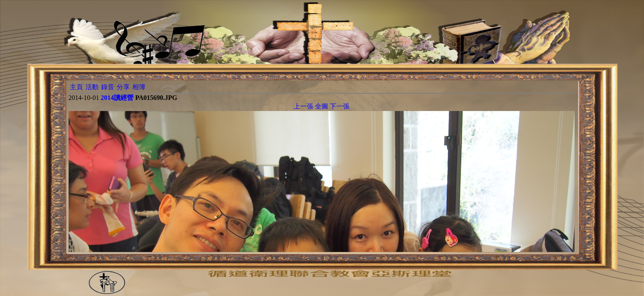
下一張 (340, 106)
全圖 (322, 106)
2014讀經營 (117, 98)
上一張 (304, 106)
